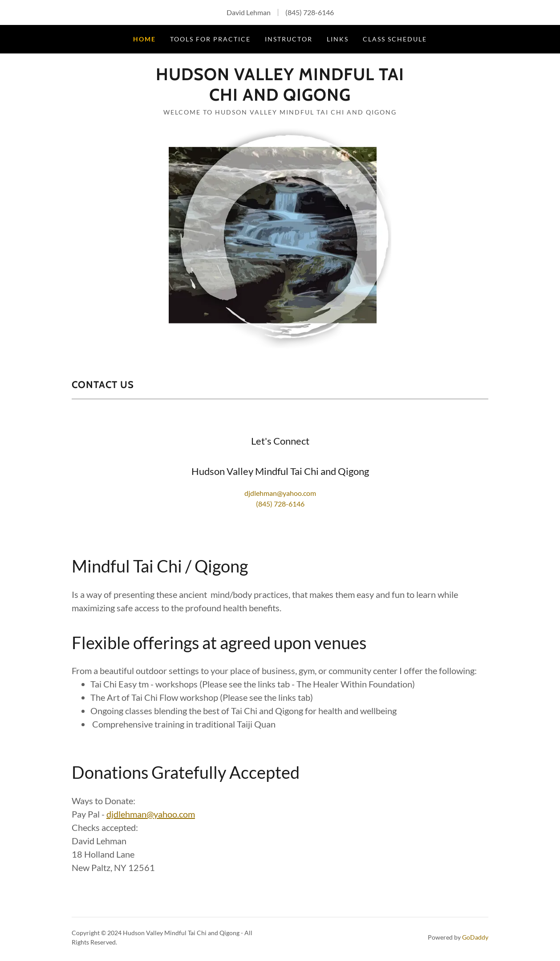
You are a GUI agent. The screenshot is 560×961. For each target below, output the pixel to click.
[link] (280, 98)
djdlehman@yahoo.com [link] (280, 493)
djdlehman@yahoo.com (151, 814)
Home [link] (144, 39)
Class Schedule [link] (395, 39)
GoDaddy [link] (475, 937)
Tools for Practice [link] (210, 39)
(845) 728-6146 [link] (310, 12)
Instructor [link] (288, 39)
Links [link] (338, 39)
